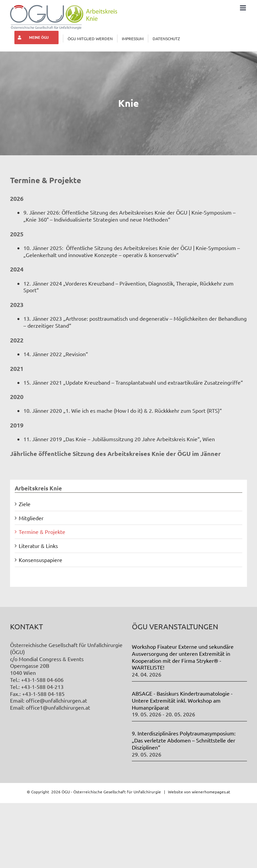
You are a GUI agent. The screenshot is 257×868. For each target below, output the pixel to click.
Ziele (25, 504)
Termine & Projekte (42, 532)
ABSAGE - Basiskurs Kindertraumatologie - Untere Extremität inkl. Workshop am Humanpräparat (182, 700)
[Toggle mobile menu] (243, 8)
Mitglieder (31, 518)
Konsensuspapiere (40, 560)
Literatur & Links (38, 546)
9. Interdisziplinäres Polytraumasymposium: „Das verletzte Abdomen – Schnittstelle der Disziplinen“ (184, 740)
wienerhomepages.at (211, 792)
